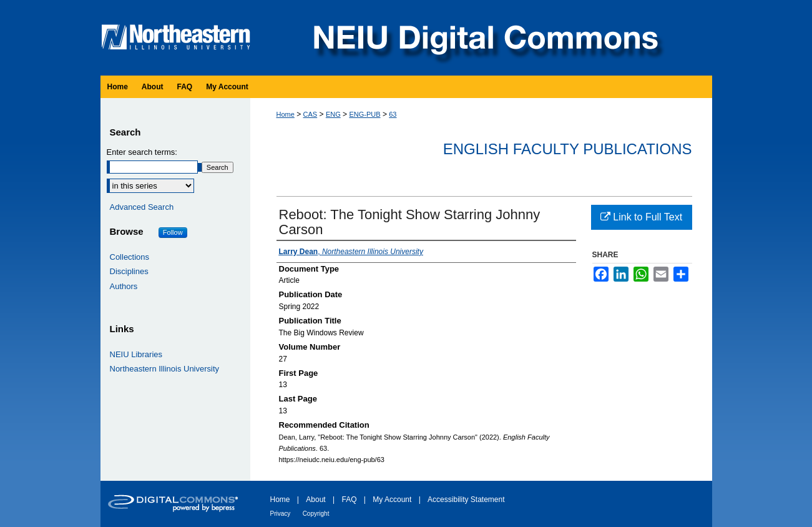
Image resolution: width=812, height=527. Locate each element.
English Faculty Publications (568, 149)
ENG (333, 114)
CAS (311, 114)
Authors (124, 286)
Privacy (281, 514)
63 (393, 114)
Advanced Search (142, 207)
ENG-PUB (364, 114)
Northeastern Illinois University (165, 369)
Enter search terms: (142, 152)
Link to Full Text (641, 217)
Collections (130, 257)
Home (286, 114)
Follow (173, 232)
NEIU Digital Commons (484, 38)
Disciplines (129, 271)
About (316, 500)
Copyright (316, 514)
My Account (392, 500)
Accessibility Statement (466, 500)
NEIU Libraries (136, 354)
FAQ (349, 500)
